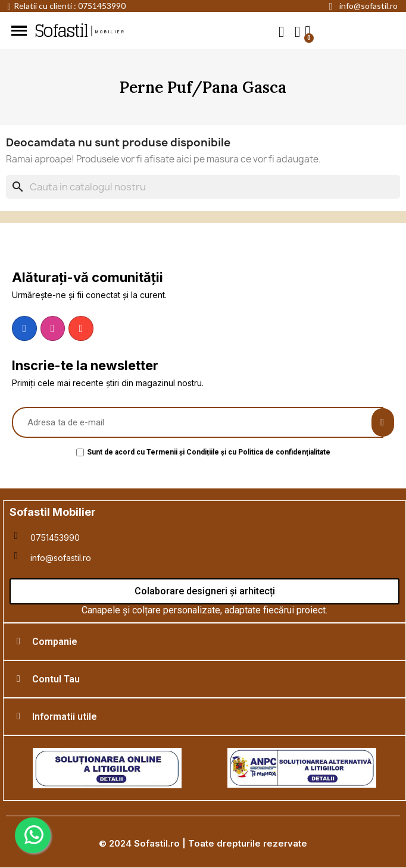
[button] (281, 31)
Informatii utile (65, 717)
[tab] (204, 642)
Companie (55, 642)
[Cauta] (203, 187)
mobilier (111, 32)
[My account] (297, 32)
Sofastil (61, 31)
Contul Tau (56, 679)
